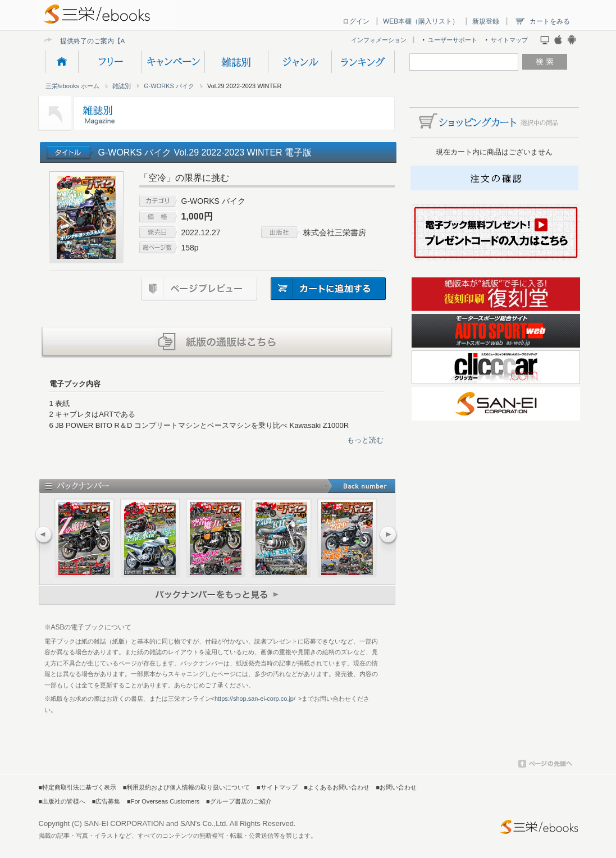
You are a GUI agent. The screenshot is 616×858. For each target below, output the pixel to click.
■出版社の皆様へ (62, 801)
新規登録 (486, 21)
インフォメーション (379, 40)
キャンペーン (173, 62)
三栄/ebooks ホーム (73, 86)
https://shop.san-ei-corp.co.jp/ (255, 699)
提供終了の (77, 41)
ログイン (356, 21)
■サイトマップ (277, 787)
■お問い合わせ (397, 787)
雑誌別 (236, 62)
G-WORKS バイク (169, 86)
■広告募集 (106, 801)
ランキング (363, 62)
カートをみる (550, 21)
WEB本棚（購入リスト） (421, 21)
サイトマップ (509, 40)
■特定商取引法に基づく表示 (78, 787)
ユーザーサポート (453, 40)
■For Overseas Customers (163, 801)
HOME (61, 62)
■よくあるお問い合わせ (337, 787)
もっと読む (365, 440)
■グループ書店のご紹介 (239, 801)
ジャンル (300, 62)
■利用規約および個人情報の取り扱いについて (187, 787)
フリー (109, 62)
